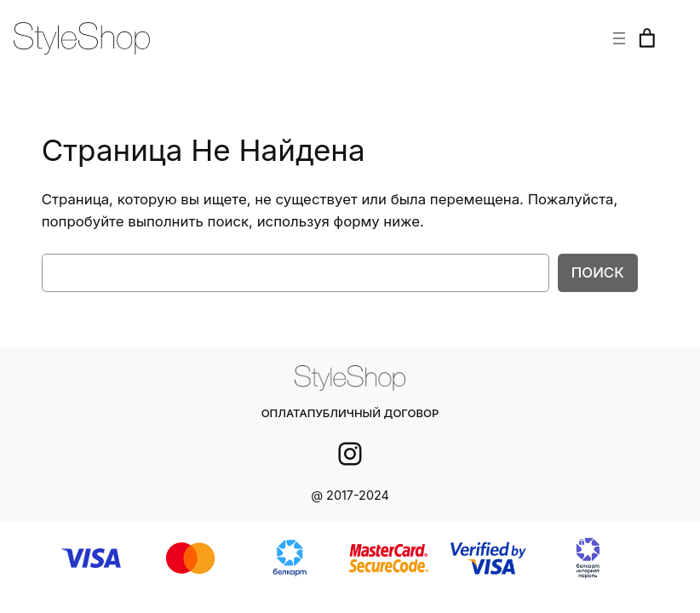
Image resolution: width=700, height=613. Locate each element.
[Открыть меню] (619, 38)
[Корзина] (647, 38)
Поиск (599, 272)
